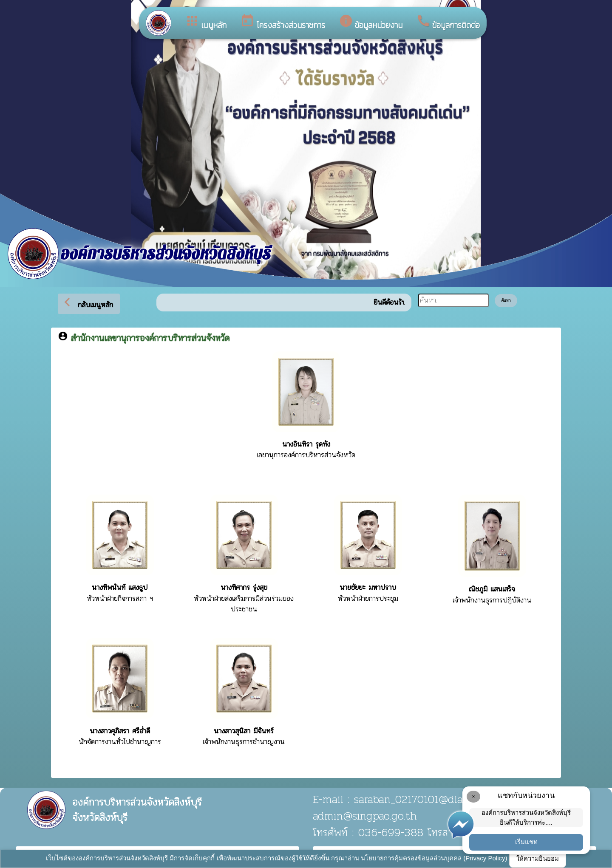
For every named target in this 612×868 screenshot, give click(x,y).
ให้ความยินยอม (538, 858)
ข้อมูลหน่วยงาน (371, 23)
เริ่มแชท (526, 842)
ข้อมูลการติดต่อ (448, 23)
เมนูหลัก (206, 23)
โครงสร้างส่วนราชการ (283, 23)
